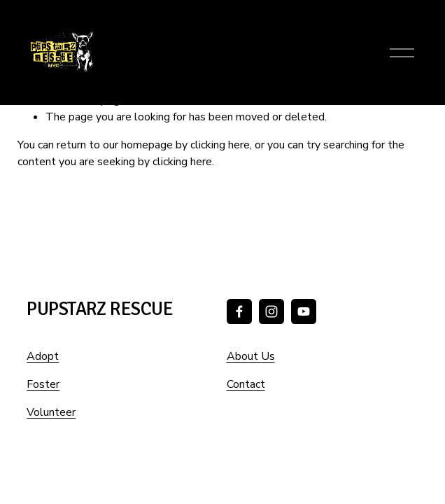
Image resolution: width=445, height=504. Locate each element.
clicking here (220, 145)
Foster (43, 384)
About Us (251, 356)
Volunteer (51, 412)
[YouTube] (304, 311)
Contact (246, 384)
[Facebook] (239, 311)
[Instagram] (271, 311)
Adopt (43, 356)
